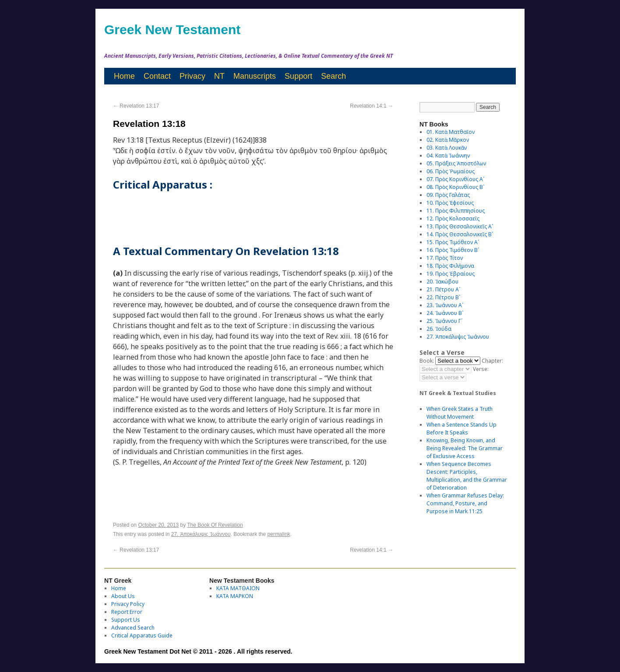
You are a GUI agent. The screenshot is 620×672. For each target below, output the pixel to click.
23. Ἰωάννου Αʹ (445, 305)
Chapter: (492, 361)
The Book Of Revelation (215, 525)
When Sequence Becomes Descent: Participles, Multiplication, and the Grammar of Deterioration (467, 476)
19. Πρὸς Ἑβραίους (451, 274)
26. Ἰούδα (439, 329)
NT (219, 76)
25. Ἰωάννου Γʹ (444, 321)
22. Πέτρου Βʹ (443, 297)
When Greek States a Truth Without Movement (460, 413)
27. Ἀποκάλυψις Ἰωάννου (201, 534)
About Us (123, 596)
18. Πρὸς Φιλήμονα (450, 266)
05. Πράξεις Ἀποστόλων (456, 163)
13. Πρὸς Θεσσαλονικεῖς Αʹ (460, 226)
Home (124, 76)
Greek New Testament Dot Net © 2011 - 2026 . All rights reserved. (198, 651)
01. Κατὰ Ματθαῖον (451, 132)
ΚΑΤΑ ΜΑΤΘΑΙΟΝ (238, 588)
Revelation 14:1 (372, 106)
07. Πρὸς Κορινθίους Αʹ (455, 179)
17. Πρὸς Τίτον (445, 258)
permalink (279, 534)
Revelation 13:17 (136, 106)
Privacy (192, 76)
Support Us (126, 620)
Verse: (481, 369)
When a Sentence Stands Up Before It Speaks (461, 429)
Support (298, 76)
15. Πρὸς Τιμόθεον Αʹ (453, 242)
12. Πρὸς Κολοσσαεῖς (453, 219)
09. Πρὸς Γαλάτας (448, 195)
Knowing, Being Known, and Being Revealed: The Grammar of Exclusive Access (465, 448)
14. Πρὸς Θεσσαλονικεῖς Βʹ (460, 234)
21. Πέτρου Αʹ (443, 289)
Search (333, 76)
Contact (157, 76)
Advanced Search (133, 628)
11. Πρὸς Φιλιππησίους (456, 211)
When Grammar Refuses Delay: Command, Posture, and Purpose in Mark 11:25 (465, 503)
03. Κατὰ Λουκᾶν (447, 148)
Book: (427, 361)
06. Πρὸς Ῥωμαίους (451, 171)
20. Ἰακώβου (442, 282)
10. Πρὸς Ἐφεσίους (450, 203)
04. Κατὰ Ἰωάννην (448, 156)
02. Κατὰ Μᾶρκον (448, 140)
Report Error (127, 612)
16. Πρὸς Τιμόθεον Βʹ (453, 250)
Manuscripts (255, 76)
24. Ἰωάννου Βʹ (445, 313)
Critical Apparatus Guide (142, 635)
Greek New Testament (172, 30)
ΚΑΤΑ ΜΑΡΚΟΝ (235, 596)
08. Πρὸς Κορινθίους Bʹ (455, 187)
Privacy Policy (128, 604)
